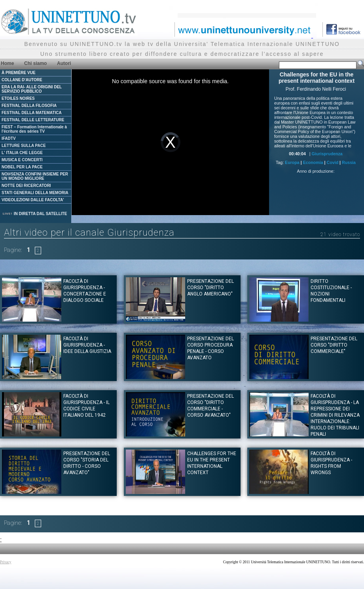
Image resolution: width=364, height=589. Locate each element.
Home (7, 63)
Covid (333, 162)
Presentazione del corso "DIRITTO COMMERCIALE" (334, 345)
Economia (313, 162)
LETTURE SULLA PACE (24, 146)
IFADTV (9, 138)
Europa (292, 162)
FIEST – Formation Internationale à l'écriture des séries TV (34, 129)
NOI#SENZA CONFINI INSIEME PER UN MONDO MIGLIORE (35, 176)
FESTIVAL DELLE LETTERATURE (33, 120)
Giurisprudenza (327, 154)
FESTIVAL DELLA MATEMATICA (32, 113)
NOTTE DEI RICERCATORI (26, 186)
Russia (349, 162)
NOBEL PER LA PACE (22, 167)
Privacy (6, 562)
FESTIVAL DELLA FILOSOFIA (29, 106)
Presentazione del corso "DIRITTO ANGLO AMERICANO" (210, 288)
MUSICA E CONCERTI (22, 160)
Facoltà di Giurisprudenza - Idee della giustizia (87, 345)
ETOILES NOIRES (18, 98)
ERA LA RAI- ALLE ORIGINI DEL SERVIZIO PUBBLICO (32, 89)
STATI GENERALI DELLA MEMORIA (35, 193)
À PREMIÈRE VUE (19, 73)
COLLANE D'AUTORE (22, 80)
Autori (64, 63)
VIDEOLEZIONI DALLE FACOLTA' (33, 200)
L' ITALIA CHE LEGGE (22, 153)
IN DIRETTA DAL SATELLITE (34, 214)
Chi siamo (35, 63)
